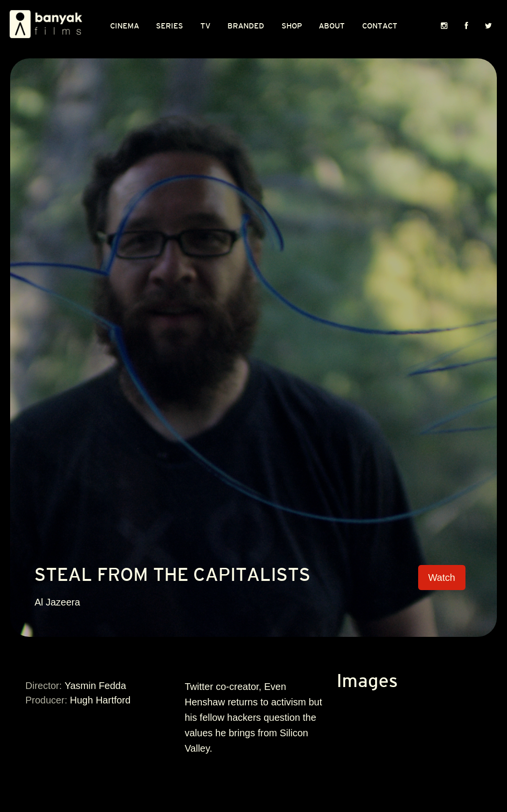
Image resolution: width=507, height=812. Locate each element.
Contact (380, 26)
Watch (442, 578)
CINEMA (125, 26)
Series (169, 26)
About (332, 26)
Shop (292, 26)
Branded (246, 26)
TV (205, 26)
